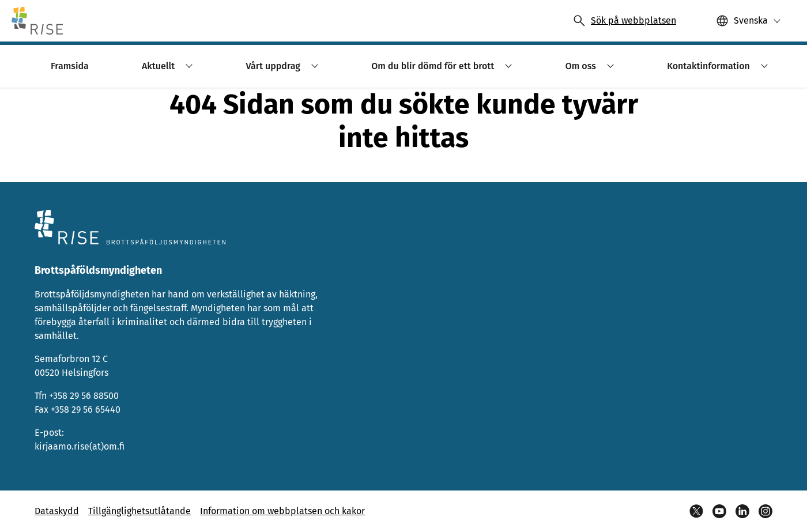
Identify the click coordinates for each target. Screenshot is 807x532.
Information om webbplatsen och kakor (282, 511)
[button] (748, 21)
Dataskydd (57, 511)
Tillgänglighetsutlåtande (139, 511)
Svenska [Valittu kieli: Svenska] (751, 20)
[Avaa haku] (624, 21)
